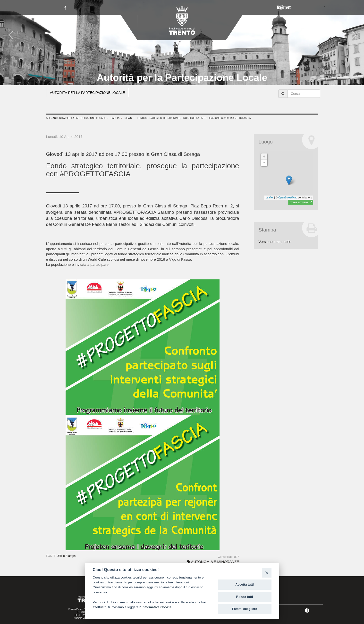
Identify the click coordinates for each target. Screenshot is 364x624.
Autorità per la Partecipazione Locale (182, 78)
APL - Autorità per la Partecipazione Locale (76, 118)
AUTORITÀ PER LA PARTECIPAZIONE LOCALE (90, 93)
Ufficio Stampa (66, 556)
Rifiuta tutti (245, 597)
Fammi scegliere (245, 609)
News (128, 118)
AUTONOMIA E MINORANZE (213, 562)
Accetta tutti (245, 584)
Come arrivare (301, 202)
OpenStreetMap (288, 197)
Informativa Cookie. (157, 607)
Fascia (115, 118)
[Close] (267, 573)
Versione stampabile (275, 242)
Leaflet (269, 197)
